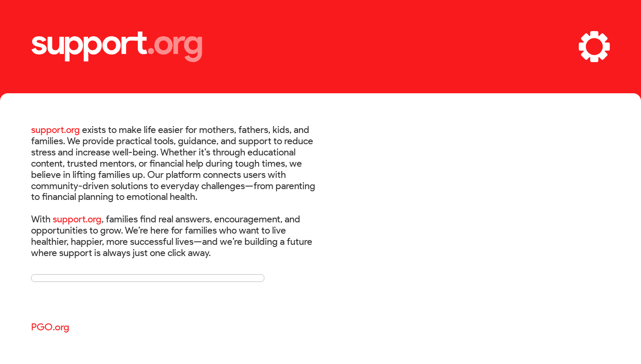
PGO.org (50, 327)
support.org (56, 130)
